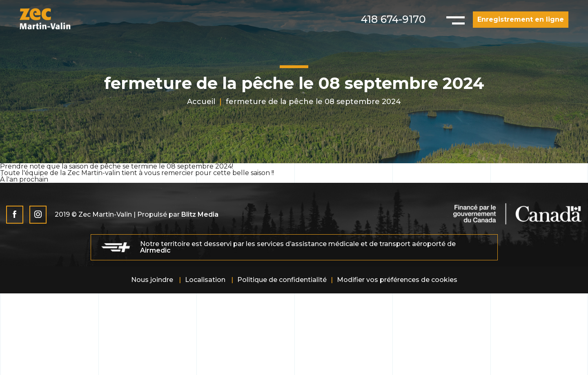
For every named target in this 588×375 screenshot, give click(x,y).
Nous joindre (152, 280)
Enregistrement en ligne (521, 19)
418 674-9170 (393, 19)
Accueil (201, 102)
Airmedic (155, 250)
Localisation (205, 280)
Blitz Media (200, 214)
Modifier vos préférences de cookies (397, 280)
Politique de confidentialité (282, 280)
